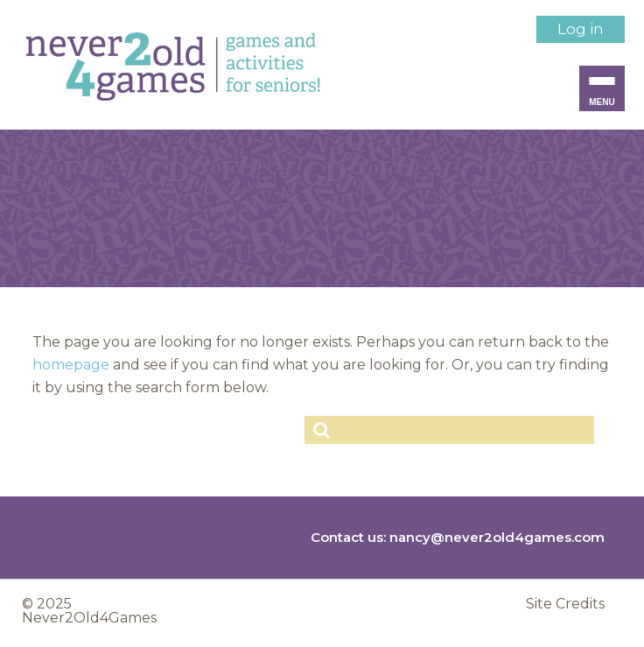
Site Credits (565, 604)
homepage (71, 365)
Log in (581, 29)
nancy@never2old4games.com (497, 537)
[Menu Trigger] (602, 88)
